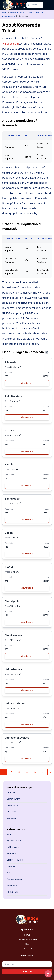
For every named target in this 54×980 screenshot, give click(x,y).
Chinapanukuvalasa (17, 738)
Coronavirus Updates (27, 940)
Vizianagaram (8, 16)
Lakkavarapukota (15, 860)
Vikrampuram (13, 799)
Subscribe (27, 971)
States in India (17, 13)
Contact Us (27, 949)
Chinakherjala (13, 669)
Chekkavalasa (13, 635)
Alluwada (11, 362)
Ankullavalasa (13, 396)
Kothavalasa (13, 847)
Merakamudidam (15, 879)
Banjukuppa (12, 499)
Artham (9, 431)
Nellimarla (12, 886)
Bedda (9, 533)
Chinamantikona (15, 704)
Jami (9, 834)
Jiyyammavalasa (15, 841)
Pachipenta (12, 892)
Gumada (11, 793)
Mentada (11, 873)
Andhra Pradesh (35, 13)
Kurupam (11, 854)
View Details (27, 383)
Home (3, 13)
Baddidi (9, 465)
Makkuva (11, 866)
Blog (27, 944)
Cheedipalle (12, 601)
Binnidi (9, 567)
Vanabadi (11, 818)
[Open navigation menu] (48, 5)
